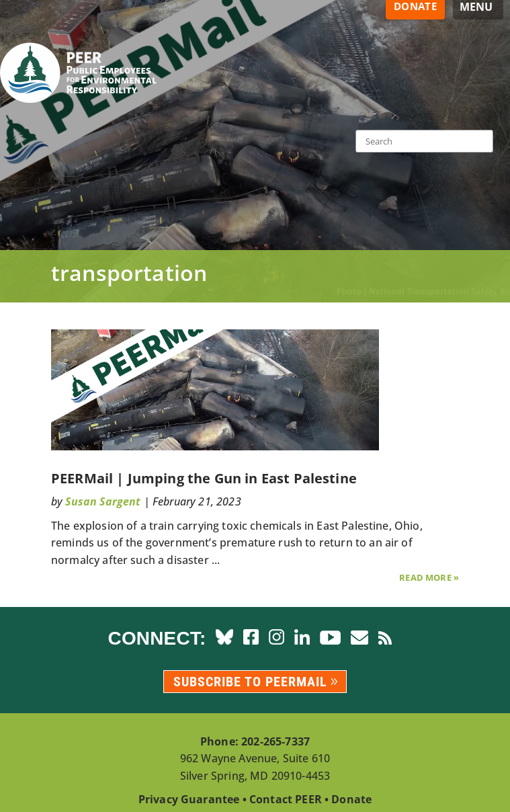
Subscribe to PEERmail (250, 682)
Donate (351, 799)
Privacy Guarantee (189, 799)
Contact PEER (286, 799)
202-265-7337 (275, 741)
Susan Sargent (103, 501)
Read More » (429, 577)
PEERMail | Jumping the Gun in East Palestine (204, 478)
